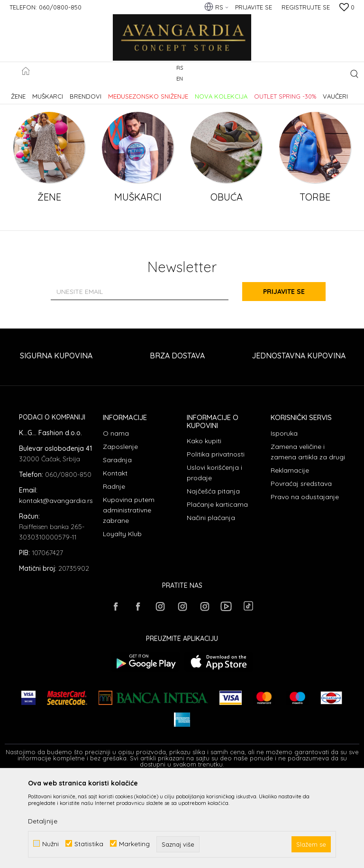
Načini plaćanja (211, 603)
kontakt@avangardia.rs (56, 586)
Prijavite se (286, 377)
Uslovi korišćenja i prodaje (214, 558)
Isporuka (284, 519)
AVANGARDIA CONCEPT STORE (45, 92)
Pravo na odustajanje (305, 583)
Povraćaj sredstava (301, 569)
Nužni (50, 844)
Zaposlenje (120, 532)
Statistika (89, 844)
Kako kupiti (204, 527)
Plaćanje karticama (217, 590)
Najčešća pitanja (213, 577)
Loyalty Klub (122, 620)
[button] (354, 74)
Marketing (134, 844)
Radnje (114, 572)
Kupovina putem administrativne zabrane (129, 596)
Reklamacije (290, 556)
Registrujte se (306, 7)
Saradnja (117, 546)
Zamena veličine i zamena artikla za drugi (308, 538)
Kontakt (115, 559)
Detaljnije (43, 821)
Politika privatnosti (216, 540)
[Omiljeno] (347, 8)
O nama (116, 519)
